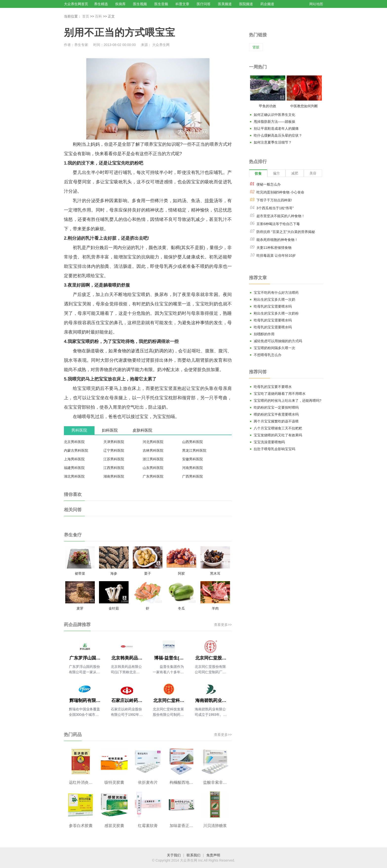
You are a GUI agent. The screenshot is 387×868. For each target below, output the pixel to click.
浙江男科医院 (153, 459)
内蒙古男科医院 (76, 450)
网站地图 (316, 4)
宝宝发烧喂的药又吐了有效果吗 (278, 435)
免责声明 (213, 855)
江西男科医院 (114, 468)
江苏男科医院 (114, 459)
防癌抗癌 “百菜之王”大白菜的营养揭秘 (286, 232)
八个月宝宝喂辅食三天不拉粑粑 (278, 428)
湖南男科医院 (114, 476)
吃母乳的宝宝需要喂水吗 (273, 306)
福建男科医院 (74, 468)
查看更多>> (223, 625)
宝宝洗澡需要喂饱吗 (269, 442)
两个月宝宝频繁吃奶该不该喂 (276, 421)
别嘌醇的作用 (264, 334)
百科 (98, 16)
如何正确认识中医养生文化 (274, 115)
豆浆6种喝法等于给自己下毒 (278, 224)
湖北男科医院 (74, 476)
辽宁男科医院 (114, 450)
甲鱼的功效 (268, 106)
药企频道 (267, 4)
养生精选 (101, 4)
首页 (86, 16)
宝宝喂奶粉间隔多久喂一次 (274, 348)
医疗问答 (204, 4)
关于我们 (174, 855)
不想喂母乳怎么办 (268, 355)
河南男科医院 (193, 468)
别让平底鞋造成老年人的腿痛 (276, 128)
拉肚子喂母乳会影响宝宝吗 (274, 449)
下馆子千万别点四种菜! (274, 200)
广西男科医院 (193, 476)
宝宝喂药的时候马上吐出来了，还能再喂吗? (288, 401)
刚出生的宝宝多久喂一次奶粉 (276, 313)
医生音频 (161, 4)
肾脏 (256, 47)
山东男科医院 (153, 468)
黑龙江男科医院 (194, 450)
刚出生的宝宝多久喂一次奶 (274, 299)
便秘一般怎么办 (269, 184)
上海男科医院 (74, 459)
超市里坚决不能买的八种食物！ (281, 216)
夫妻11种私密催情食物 (274, 248)
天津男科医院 (114, 442)
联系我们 (193, 855)
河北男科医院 (153, 442)
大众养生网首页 (76, 4)
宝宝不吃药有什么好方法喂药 (276, 293)
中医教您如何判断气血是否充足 (304, 107)
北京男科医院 (74, 442)
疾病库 (120, 4)
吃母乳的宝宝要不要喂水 (273, 387)
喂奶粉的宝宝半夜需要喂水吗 (276, 414)
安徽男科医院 (193, 459)
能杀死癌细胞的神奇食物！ (277, 240)
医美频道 (225, 4)
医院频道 (246, 4)
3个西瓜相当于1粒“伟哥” (275, 208)
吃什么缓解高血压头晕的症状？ (278, 135)
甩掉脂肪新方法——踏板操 (274, 122)
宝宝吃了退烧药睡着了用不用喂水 (280, 394)
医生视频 (140, 4)
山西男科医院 (193, 442)
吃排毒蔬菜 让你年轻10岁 (276, 255)
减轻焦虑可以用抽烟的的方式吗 (278, 341)
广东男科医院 (153, 476)
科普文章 (182, 4)
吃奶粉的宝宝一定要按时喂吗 (276, 407)
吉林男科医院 (153, 450)
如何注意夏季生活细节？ (273, 142)
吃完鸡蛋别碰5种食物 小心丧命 (280, 192)
